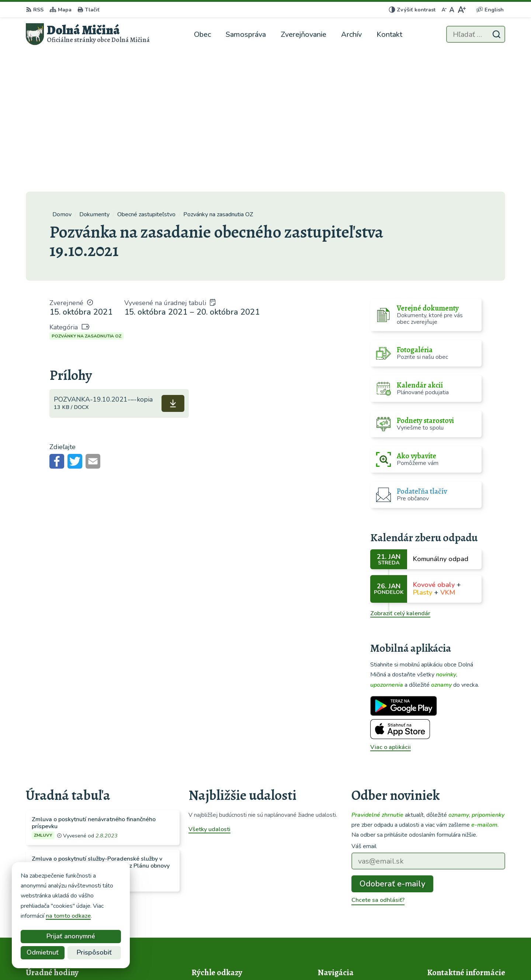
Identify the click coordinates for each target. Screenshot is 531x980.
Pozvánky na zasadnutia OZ (86, 196)
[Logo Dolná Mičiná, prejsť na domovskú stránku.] (88, 34)
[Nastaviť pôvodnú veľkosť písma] (452, 10)
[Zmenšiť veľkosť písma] (444, 10)
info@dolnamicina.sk (455, 918)
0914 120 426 (447, 909)
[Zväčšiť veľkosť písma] (461, 10)
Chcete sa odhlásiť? (378, 760)
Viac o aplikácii (391, 607)
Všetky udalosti (209, 689)
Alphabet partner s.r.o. (281, 960)
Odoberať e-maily (392, 743)
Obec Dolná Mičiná (385, 960)
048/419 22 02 (448, 900)
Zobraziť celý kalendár (400, 473)
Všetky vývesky (46, 762)
